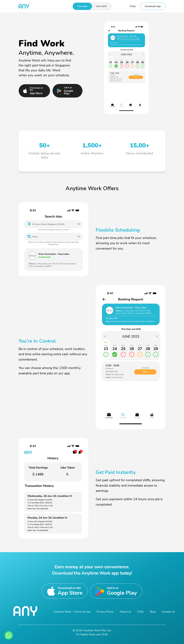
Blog (153, 612)
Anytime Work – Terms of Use (72, 612)
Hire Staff (101, 6)
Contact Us (168, 612)
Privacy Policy (105, 612)
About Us (125, 612)
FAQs (133, 6)
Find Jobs (82, 6)
